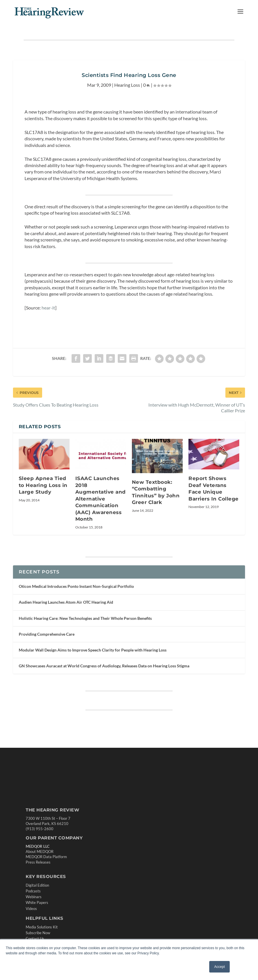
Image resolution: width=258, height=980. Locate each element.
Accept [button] (219, 967)
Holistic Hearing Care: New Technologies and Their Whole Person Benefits (85, 618)
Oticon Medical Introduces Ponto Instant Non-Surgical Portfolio (76, 586)
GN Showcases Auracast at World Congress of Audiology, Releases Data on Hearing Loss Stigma (104, 666)
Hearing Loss (127, 85)
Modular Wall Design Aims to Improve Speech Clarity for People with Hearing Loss (93, 650)
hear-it (48, 308)
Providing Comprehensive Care (47, 634)
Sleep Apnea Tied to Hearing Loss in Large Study (43, 485)
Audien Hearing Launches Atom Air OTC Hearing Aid (66, 602)
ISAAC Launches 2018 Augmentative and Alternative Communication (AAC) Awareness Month (101, 499)
